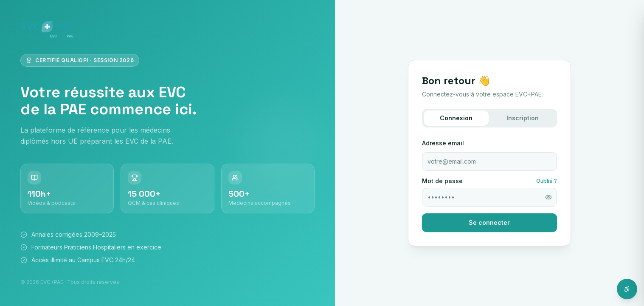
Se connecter (489, 222)
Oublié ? (547, 181)
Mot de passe (442, 181)
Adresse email (443, 143)
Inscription (523, 118)
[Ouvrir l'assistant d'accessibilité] (627, 289)
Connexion (456, 118)
